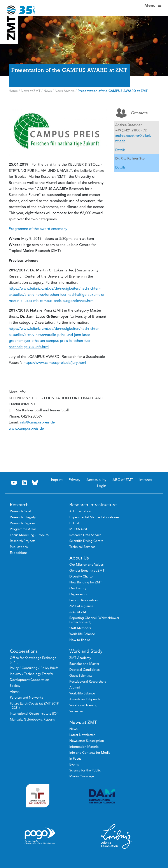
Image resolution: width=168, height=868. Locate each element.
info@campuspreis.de (37, 422)
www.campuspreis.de (26, 428)
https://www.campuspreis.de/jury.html (55, 362)
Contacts (132, 113)
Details (120, 150)
